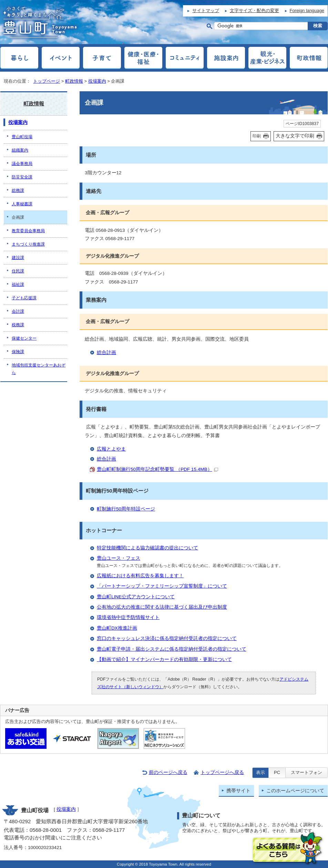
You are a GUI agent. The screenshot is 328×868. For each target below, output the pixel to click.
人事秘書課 (22, 204)
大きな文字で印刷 (295, 136)
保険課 (18, 352)
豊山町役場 (22, 137)
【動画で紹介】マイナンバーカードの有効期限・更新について (164, 659)
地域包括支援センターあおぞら (39, 369)
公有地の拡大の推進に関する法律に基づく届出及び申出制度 (162, 607)
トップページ (47, 81)
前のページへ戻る (168, 772)
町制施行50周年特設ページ (126, 509)
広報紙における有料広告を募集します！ (140, 576)
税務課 (18, 325)
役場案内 (97, 81)
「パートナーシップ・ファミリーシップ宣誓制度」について (162, 586)
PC (277, 772)
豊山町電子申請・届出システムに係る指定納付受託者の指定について (172, 649)
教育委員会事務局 (28, 231)
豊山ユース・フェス (119, 558)
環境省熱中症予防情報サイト (128, 617)
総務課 (18, 190)
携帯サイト (238, 791)
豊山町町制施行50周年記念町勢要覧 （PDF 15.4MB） (157, 469)
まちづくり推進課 (28, 244)
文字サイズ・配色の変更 (254, 11)
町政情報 (74, 81)
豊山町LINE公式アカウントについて (136, 597)
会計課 (18, 311)
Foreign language (307, 11)
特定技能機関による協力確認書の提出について (147, 548)
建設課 (18, 258)
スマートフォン (306, 772)
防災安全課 (22, 177)
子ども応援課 (24, 298)
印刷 (257, 136)
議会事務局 (22, 164)
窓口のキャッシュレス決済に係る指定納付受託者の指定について (167, 638)
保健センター (24, 338)
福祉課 (18, 285)
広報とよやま (111, 449)
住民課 (18, 271)
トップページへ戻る (222, 772)
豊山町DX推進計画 (117, 628)
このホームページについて (295, 791)
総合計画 (106, 353)
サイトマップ (206, 11)
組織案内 (20, 150)
